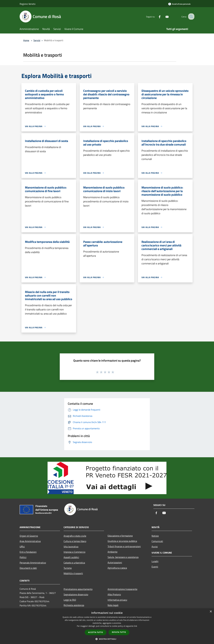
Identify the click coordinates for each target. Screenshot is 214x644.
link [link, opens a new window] (136, 626)
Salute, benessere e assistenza (123, 557)
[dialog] (107, 626)
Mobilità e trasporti (73, 573)
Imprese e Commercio (74, 552)
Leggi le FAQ (70, 600)
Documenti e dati (28, 568)
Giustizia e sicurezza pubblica (122, 541)
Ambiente (112, 552)
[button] (107, 639)
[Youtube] (164, 16)
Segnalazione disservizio (76, 594)
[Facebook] (157, 16)
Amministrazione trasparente (122, 589)
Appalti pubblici (71, 557)
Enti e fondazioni (28, 552)
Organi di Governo (29, 536)
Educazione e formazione (120, 536)
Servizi (37, 40)
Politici (23, 557)
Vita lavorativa (71, 547)
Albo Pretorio (114, 594)
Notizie (155, 536)
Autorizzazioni (115, 562)
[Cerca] (191, 17)
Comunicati (157, 541)
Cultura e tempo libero (75, 541)
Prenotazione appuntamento (78, 589)
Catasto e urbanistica (74, 563)
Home (26, 40)
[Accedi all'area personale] (179, 4)
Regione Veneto (27, 4)
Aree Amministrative (30, 541)
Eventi (155, 567)
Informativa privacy (117, 600)
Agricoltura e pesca (117, 568)
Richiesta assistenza (74, 605)
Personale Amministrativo (33, 563)
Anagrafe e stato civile (75, 536)
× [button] (211, 612)
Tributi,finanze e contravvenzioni (124, 546)
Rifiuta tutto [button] (119, 632)
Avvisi (155, 547)
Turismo (68, 568)
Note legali (113, 605)
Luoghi (155, 561)
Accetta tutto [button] (96, 632)
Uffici (22, 547)
